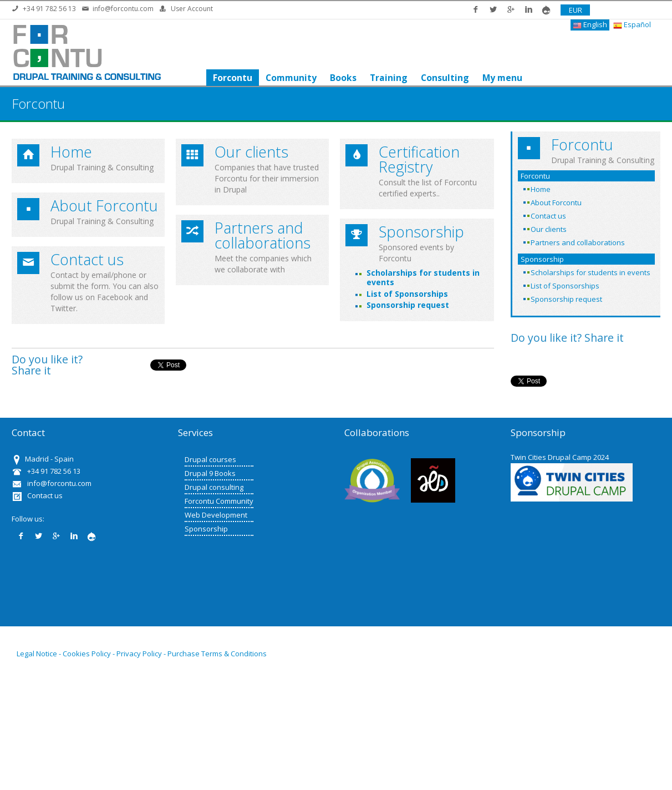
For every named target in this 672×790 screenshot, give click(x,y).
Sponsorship (421, 232)
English (590, 25)
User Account (192, 9)
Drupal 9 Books (210, 473)
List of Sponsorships (407, 294)
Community (291, 78)
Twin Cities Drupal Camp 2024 (560, 457)
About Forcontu (104, 206)
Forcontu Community (219, 501)
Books (343, 78)
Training (388, 78)
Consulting (444, 78)
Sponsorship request (408, 305)
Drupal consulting (214, 487)
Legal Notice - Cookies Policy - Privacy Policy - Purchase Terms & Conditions (142, 654)
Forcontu (232, 78)
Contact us (87, 259)
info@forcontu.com (123, 9)
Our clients (251, 152)
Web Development (216, 515)
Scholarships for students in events (423, 277)
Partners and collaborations (263, 235)
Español (632, 25)
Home (71, 152)
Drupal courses (210, 459)
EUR (576, 10)
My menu (502, 78)
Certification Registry (419, 159)
